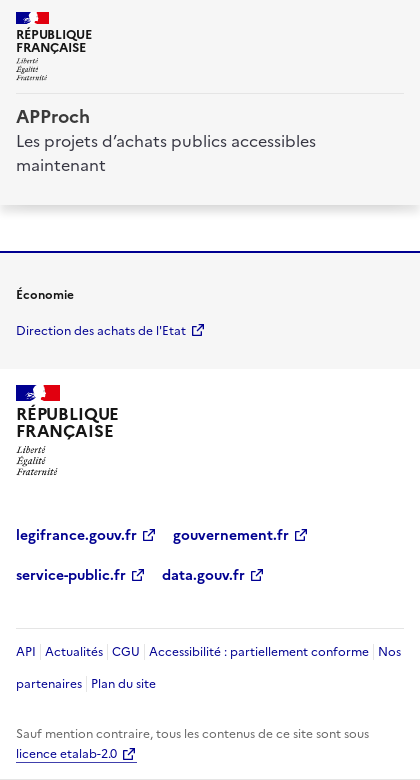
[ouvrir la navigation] (392, 24)
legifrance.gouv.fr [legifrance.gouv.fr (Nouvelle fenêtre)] (76, 535)
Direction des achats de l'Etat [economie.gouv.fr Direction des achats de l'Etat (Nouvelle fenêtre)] (101, 331)
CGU (126, 652)
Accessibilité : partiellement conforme (259, 652)
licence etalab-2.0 (66, 754)
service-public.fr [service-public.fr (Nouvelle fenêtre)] (71, 575)
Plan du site (123, 684)
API (26, 652)
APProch (53, 116)
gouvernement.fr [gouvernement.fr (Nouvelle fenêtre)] (231, 535)
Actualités (74, 652)
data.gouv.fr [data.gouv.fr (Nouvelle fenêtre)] (203, 575)
